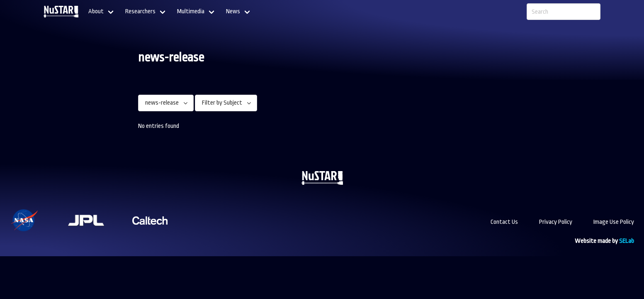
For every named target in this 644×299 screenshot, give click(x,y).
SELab (627, 241)
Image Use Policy (614, 222)
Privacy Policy (556, 222)
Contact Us (504, 222)
